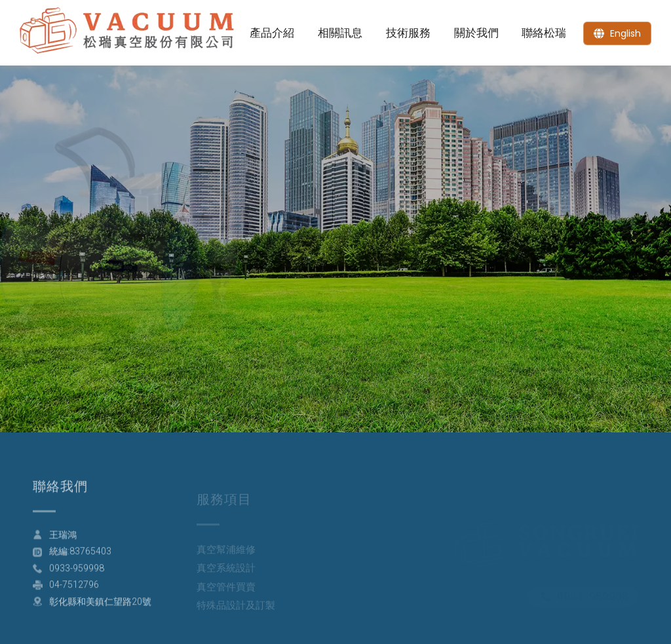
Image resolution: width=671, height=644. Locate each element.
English (625, 33)
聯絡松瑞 (544, 33)
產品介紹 (272, 33)
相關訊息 (340, 33)
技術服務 (408, 33)
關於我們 (476, 33)
